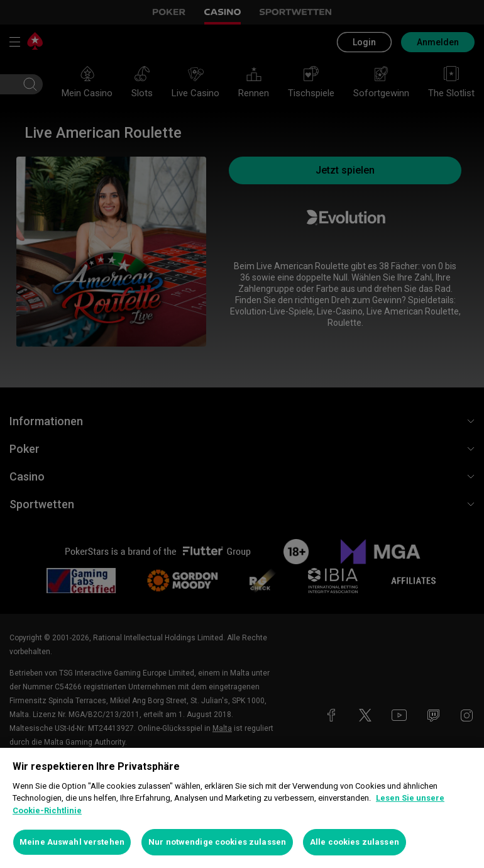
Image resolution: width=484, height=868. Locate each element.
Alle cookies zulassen (355, 842)
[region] (242, 808)
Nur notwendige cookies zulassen (217, 842)
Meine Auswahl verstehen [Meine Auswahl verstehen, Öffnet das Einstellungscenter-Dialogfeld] (72, 842)
